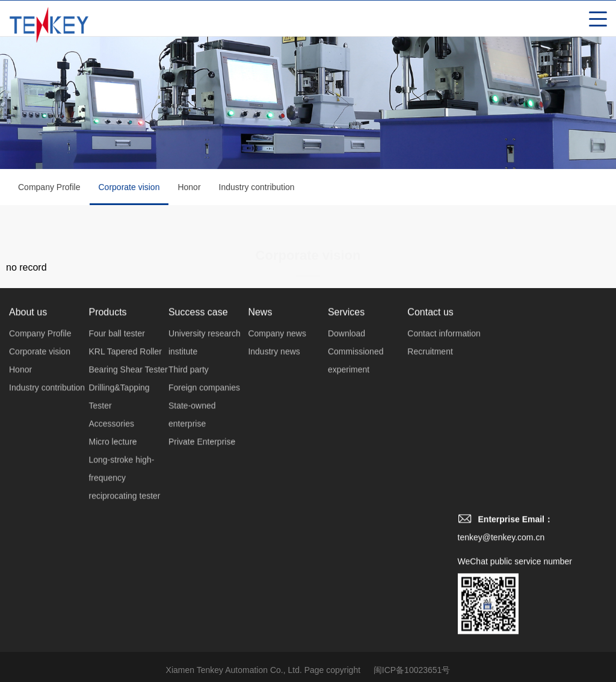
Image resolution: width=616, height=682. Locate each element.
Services (346, 328)
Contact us (430, 328)
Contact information (444, 349)
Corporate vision (129, 195)
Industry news (274, 367)
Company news (277, 349)
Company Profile (49, 189)
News (260, 328)
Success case (198, 328)
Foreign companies (204, 404)
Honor (189, 189)
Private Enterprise (202, 458)
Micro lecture (112, 458)
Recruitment (430, 367)
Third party (189, 386)
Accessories (111, 440)
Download (346, 349)
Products (107, 328)
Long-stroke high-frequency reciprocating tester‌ (124, 494)
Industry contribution (257, 189)
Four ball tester (116, 349)
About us (28, 328)
